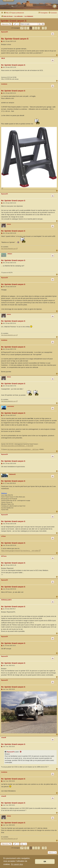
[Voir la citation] (21, 752)
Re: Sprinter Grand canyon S (15, 39)
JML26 (3, 58)
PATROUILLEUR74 (6, 600)
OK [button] (45, 862)
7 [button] (43, 28)
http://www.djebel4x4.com (8, 249)
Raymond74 (5, 32)
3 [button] (33, 28)
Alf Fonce (4, 556)
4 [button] (36, 28)
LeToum (3, 536)
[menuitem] (6, 13)
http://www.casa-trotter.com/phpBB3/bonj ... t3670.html (23, 449)
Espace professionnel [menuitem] (17, 13)
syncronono (11, 406)
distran (9, 224)
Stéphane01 (12, 474)
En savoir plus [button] (17, 864)
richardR (4, 738)
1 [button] (28, 28)
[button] (22, 28)
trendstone (4, 84)
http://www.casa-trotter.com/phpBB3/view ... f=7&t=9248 (17, 446)
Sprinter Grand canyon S (13, 21)
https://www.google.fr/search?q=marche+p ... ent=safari (20, 551)
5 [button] (39, 28)
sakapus (10, 254)
